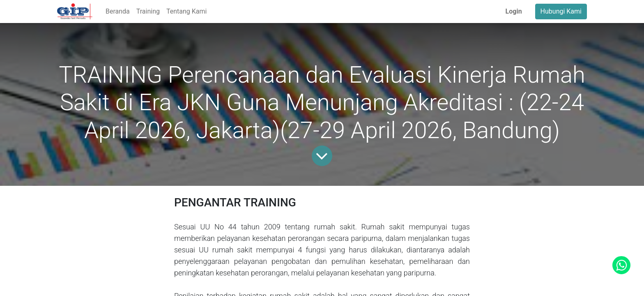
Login (514, 11)
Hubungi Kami (561, 11)
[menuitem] (118, 12)
